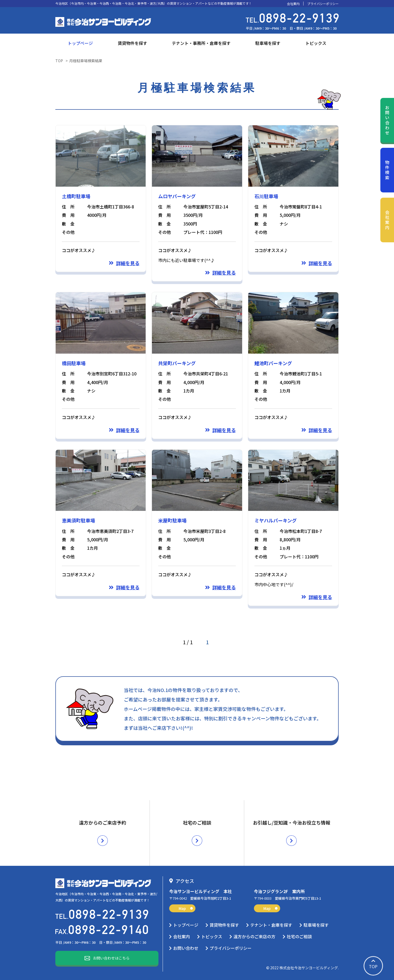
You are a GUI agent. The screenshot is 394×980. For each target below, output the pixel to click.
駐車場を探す (268, 43)
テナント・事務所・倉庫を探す (201, 43)
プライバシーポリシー (323, 4)
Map (186, 908)
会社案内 (293, 4)
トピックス (316, 43)
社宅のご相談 (299, 936)
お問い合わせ (387, 120)
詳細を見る (128, 263)
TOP (59, 61)
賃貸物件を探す (132, 43)
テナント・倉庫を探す (271, 925)
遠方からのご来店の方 (254, 936)
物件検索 (387, 170)
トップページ (80, 43)
